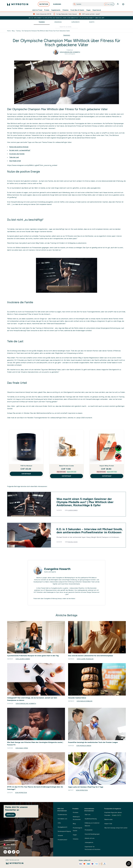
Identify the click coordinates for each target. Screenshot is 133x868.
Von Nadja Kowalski (84, 701)
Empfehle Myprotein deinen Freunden (113, 814)
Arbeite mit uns (90, 838)
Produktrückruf (62, 840)
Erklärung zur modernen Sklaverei (92, 824)
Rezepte (92, 22)
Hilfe (59, 823)
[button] (129, 864)
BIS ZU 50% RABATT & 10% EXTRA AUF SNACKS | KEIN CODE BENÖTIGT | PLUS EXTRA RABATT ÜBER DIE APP (66, 18)
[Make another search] (66, 27)
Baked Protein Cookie (67, 466)
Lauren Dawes (73, 510)
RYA (90, 578)
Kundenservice (62, 815)
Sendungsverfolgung (64, 831)
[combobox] (93, 4)
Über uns (88, 815)
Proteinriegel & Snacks (77, 829)
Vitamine (65, 10)
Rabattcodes (108, 819)
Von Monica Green (84, 746)
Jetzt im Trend (37, 10)
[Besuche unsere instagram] (5, 852)
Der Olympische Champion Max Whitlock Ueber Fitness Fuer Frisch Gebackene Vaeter (46, 31)
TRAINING (67, 35)
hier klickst (72, 599)
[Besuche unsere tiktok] (14, 852)
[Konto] (118, 4)
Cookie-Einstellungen (11, 840)
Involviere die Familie (17, 154)
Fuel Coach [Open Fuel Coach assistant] (109, 4)
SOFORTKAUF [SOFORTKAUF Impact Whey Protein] (107, 476)
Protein (47, 10)
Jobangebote (89, 842)
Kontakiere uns (62, 819)
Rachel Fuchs (73, 542)
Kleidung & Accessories (77, 818)
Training (42, 22)
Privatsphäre (89, 830)
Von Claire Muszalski (85, 659)
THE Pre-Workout (26, 466)
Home (9, 31)
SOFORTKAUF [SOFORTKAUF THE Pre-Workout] (26, 474)
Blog (13, 31)
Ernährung (58, 22)
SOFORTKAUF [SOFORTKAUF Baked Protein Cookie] (66, 476)
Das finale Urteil (15, 161)
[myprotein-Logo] (18, 4)
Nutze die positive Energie (19, 147)
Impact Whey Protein (107, 466)
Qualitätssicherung (91, 819)
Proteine (76, 812)
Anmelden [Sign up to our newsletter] (10, 815)
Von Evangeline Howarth (70, 52)
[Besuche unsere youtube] (18, 852)
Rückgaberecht (62, 827)
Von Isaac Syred (22, 748)
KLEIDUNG (57, 5)
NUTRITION (44, 5)
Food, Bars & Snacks (77, 10)
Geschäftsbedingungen (92, 834)
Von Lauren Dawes (23, 659)
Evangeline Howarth (57, 569)
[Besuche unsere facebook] (9, 852)
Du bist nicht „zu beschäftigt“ (20, 150)
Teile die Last (14, 157)
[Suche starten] (75, 4)
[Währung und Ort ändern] (27, 845)
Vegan (88, 10)
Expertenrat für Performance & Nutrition (93, 848)
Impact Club (108, 824)
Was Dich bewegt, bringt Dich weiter (116, 828)
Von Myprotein (21, 793)
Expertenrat (97, 10)
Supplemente (56, 10)
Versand (60, 835)
